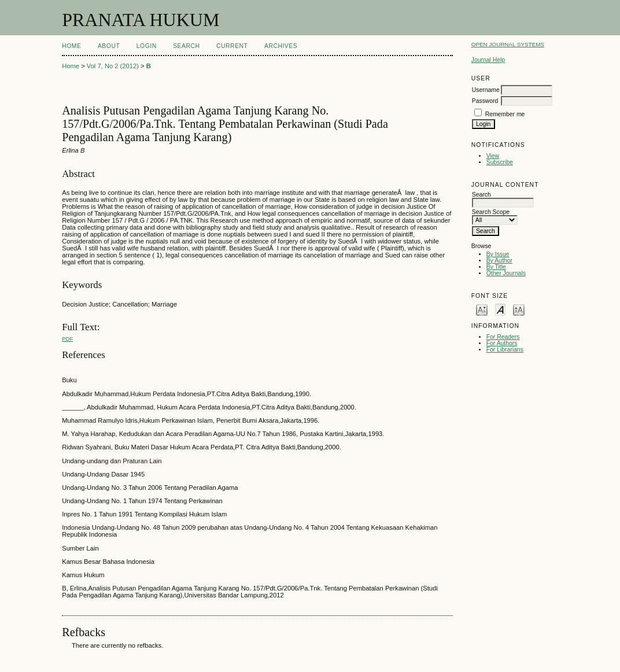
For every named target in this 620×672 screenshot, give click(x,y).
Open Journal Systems (508, 44)
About (109, 46)
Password (485, 101)
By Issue (498, 254)
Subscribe (500, 162)
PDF (67, 339)
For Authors (502, 343)
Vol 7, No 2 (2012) (113, 66)
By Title (496, 267)
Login (147, 46)
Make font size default (500, 309)
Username (486, 90)
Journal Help (488, 60)
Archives (281, 46)
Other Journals (506, 273)
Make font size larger (519, 309)
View (493, 156)
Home (71, 46)
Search (186, 46)
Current (232, 46)
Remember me (505, 114)
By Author (499, 261)
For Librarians (505, 350)
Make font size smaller (482, 309)
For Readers (503, 337)
